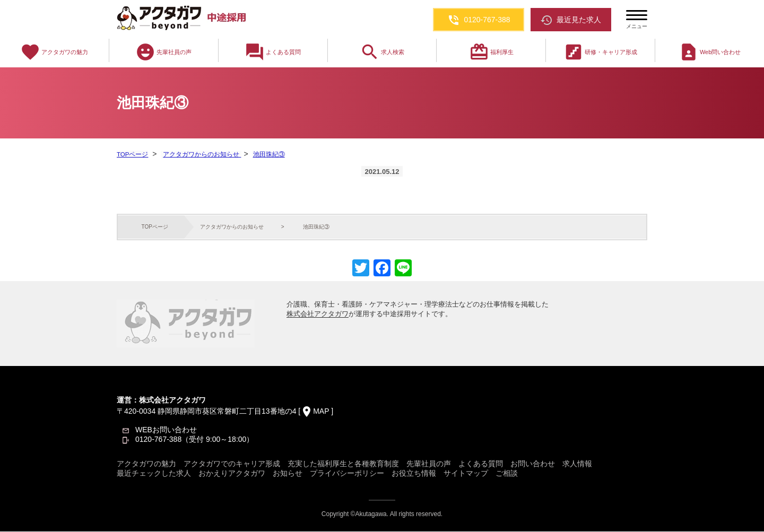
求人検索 (382, 52)
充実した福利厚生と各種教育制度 (343, 464)
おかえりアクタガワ (232, 474)
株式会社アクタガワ (318, 314)
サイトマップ (466, 474)
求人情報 (577, 464)
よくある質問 (273, 52)
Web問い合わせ (710, 52)
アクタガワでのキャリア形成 (232, 464)
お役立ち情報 (414, 474)
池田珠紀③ (266, 154)
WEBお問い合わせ (166, 430)
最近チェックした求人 (154, 474)
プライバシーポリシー (347, 474)
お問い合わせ (533, 464)
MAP (321, 412)
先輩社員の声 (163, 52)
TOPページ (133, 154)
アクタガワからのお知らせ (200, 154)
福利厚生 (491, 52)
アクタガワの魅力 (54, 52)
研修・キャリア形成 (600, 52)
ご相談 (507, 474)
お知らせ (288, 474)
